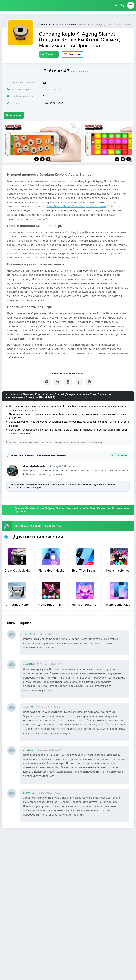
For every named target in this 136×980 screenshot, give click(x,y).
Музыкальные (51, 90)
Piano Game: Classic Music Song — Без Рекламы (76, 206)
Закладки (73, 54)
